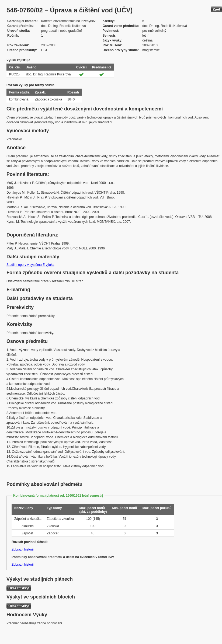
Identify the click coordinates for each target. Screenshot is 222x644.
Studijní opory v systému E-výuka (30, 265)
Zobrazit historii (22, 549)
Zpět (216, 9)
